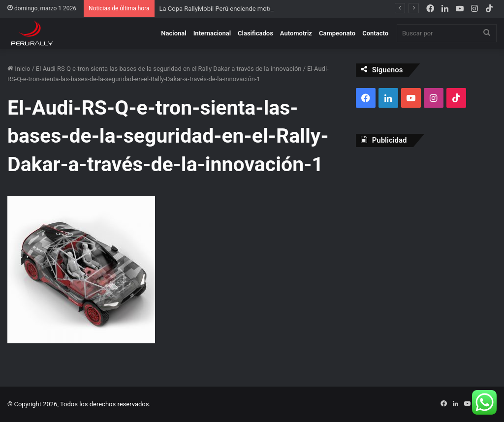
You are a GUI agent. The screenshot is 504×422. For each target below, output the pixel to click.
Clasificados (255, 33)
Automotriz (296, 33)
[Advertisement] (426, 218)
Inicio (19, 69)
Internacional (212, 33)
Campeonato (337, 33)
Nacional (173, 33)
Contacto (375, 33)
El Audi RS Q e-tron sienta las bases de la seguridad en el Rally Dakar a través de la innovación (169, 69)
